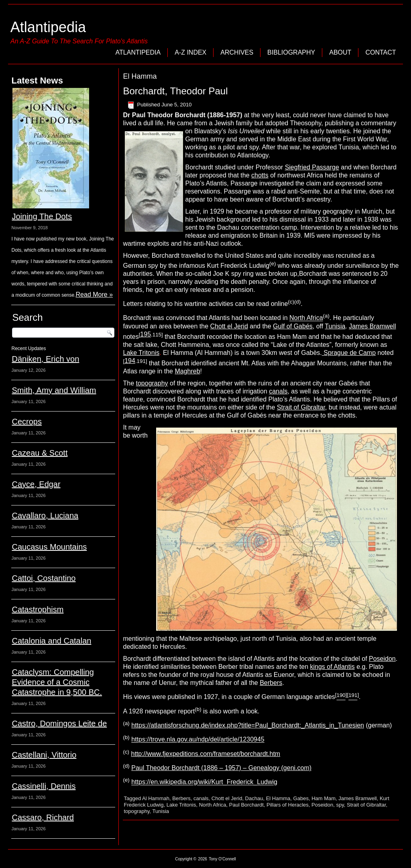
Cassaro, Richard (43, 817)
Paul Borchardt (246, 805)
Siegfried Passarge (312, 167)
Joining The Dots (42, 216)
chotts (260, 175)
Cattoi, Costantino (44, 578)
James (359, 326)
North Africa (306, 318)
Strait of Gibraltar (301, 407)
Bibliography (291, 52)
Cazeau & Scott (40, 453)
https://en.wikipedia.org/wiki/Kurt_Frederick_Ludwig (204, 782)
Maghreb (187, 371)
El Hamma (278, 798)
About (340, 52)
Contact (380, 52)
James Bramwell (357, 798)
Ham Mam (324, 798)
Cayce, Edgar (36, 484)
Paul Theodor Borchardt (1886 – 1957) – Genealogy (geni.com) (221, 768)
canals (278, 391)
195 (145, 334)
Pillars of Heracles (288, 805)
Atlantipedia (48, 27)
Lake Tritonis (141, 353)
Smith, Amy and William (54, 390)
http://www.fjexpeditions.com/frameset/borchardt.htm (205, 754)
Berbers (271, 683)
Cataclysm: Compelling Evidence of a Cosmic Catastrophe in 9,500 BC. (57, 682)
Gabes (301, 798)
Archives (237, 52)
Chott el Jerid (229, 326)
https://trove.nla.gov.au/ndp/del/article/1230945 (198, 740)
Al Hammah (156, 798)
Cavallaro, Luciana (45, 516)
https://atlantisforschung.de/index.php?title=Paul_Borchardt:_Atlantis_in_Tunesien (248, 725)
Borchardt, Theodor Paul (175, 91)
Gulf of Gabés (293, 326)
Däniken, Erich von (45, 359)
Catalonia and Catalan (51, 641)
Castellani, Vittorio (44, 755)
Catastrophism (38, 609)
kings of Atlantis (333, 667)
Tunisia (335, 326)
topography (152, 383)
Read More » (95, 294)
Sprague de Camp (349, 353)
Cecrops (26, 422)
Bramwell (383, 326)
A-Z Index (190, 52)
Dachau (254, 798)
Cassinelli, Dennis (44, 786)
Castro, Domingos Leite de (59, 723)
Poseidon (382, 659)
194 (130, 361)
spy (340, 805)
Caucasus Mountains (49, 547)
